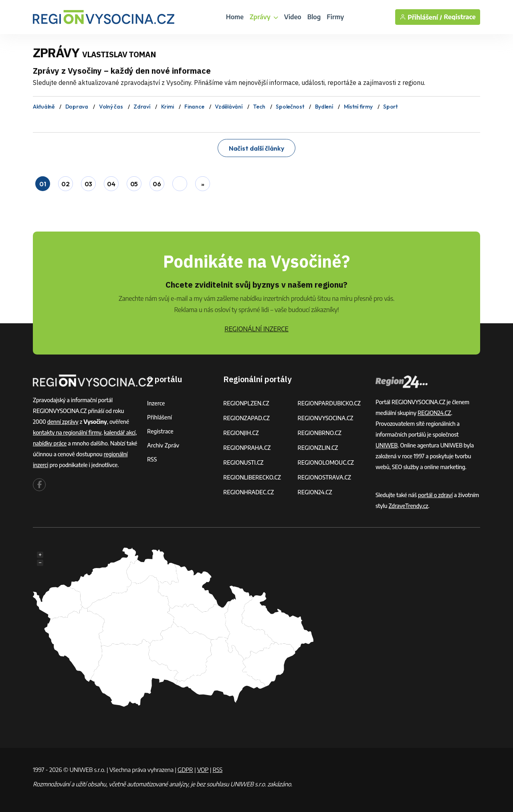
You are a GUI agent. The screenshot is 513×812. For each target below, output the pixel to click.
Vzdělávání (228, 107)
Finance (194, 107)
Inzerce (156, 403)
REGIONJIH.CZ (241, 433)
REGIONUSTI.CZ (243, 462)
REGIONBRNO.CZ (320, 433)
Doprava (77, 107)
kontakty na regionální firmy (67, 432)
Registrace (460, 17)
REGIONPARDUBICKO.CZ (329, 403)
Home (235, 17)
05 (134, 184)
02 (65, 184)
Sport (390, 107)
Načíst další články (256, 148)
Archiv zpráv (163, 445)
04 (111, 184)
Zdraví (142, 107)
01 (42, 184)
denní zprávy (63, 422)
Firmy (335, 17)
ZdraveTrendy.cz (408, 506)
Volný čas (111, 107)
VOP (203, 770)
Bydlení (324, 107)
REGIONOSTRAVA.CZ (324, 477)
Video (293, 17)
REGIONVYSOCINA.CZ (326, 418)
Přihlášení (160, 417)
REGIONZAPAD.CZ (246, 418)
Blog (314, 17)
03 (88, 184)
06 (157, 184)
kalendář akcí (120, 432)
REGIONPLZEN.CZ (246, 403)
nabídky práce (50, 443)
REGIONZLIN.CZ (318, 448)
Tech (259, 107)
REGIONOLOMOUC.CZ (326, 462)
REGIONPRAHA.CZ (247, 448)
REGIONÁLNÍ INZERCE (256, 329)
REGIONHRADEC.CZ (248, 492)
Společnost (290, 107)
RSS (152, 459)
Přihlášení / (421, 17)
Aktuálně (44, 107)
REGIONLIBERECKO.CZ (252, 477)
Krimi (168, 107)
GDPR (185, 770)
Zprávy (264, 17)
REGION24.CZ (315, 492)
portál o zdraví (435, 495)
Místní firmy (358, 107)
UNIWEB (387, 445)
